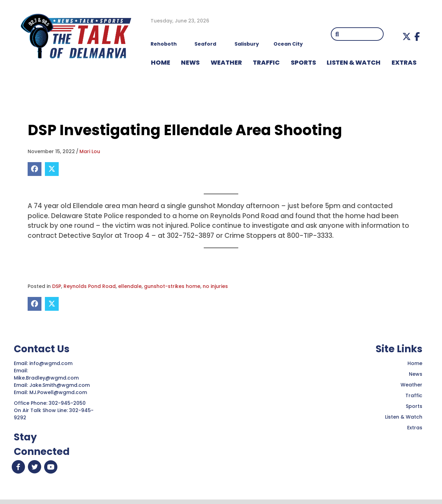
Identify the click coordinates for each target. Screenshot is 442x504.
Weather (411, 385)
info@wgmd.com (52, 363)
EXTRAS (404, 62)
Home (415, 363)
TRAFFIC (266, 62)
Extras (415, 428)
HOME (161, 62)
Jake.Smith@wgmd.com (60, 385)
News (416, 374)
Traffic (414, 395)
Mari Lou (90, 151)
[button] (407, 36)
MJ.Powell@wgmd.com (60, 392)
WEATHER (226, 62)
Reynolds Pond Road (90, 286)
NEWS (190, 62)
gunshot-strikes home (172, 286)
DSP (57, 286)
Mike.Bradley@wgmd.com (46, 378)
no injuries (215, 286)
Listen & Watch (404, 417)
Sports (303, 62)
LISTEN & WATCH (354, 62)
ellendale (130, 286)
